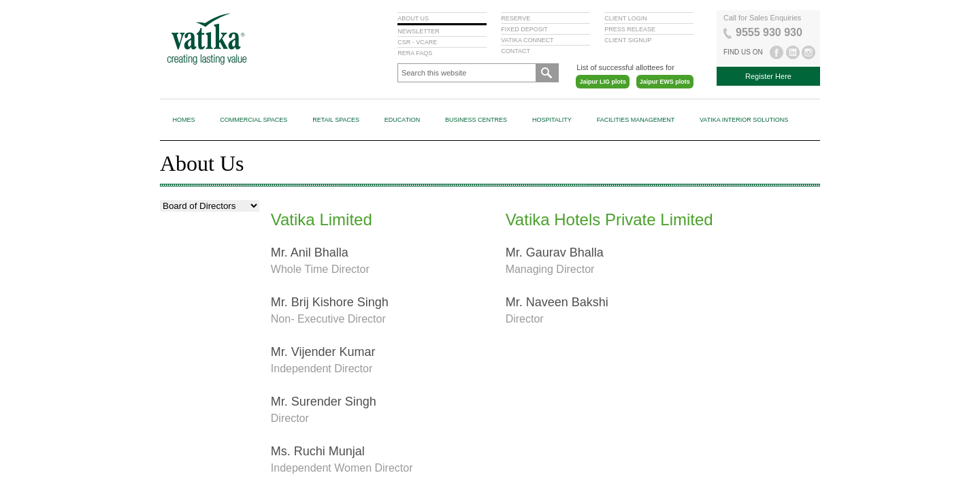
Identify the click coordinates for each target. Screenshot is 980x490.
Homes (183, 120)
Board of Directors (197, 263)
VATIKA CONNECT (527, 40)
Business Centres (476, 120)
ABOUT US (413, 18)
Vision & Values (191, 212)
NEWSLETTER (419, 31)
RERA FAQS (415, 53)
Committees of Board (203, 313)
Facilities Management (636, 120)
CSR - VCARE (417, 42)
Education (402, 120)
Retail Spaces (336, 120)
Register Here (768, 76)
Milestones (185, 238)
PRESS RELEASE (630, 29)
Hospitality (552, 120)
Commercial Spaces (254, 120)
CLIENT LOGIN (625, 18)
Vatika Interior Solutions (744, 120)
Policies (180, 338)
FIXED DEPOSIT (524, 29)
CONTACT (516, 51)
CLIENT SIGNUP (628, 40)
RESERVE (516, 18)
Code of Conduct (196, 288)
